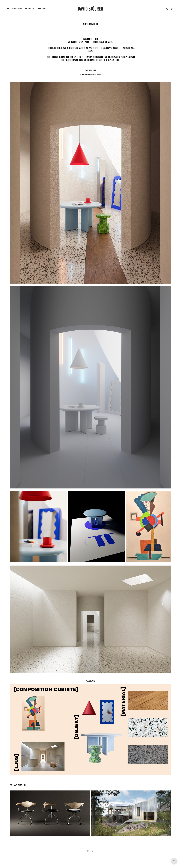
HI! (8, 9)
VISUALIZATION (17, 9)
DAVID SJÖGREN (90, 9)
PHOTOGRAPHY (30, 9)
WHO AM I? (42, 9)
